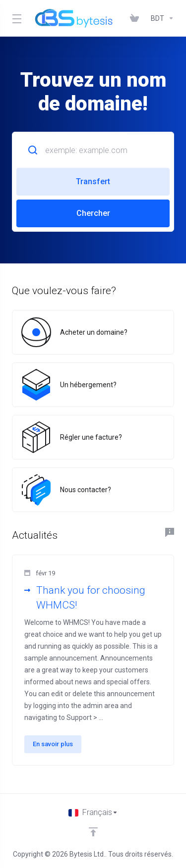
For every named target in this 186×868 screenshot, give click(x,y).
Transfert (93, 181)
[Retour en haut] (93, 832)
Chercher (93, 213)
